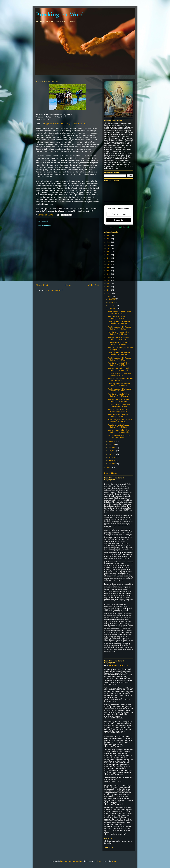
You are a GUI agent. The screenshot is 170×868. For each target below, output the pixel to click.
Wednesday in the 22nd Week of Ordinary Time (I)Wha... (120, 421)
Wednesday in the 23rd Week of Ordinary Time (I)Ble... (120, 390)
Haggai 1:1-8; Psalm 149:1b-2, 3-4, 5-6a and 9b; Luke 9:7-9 (66, 124)
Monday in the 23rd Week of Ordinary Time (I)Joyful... (119, 400)
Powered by (119, 227)
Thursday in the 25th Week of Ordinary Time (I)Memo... (119, 323)
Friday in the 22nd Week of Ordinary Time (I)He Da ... (119, 416)
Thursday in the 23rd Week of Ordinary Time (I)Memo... (119, 385)
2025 (109, 239)
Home (68, 285)
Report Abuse (110, 473)
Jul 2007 (112, 445)
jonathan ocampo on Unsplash (71, 861)
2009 (109, 290)
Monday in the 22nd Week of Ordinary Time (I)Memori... (119, 431)
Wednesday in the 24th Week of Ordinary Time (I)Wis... (120, 359)
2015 (109, 271)
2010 (109, 287)
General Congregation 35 (118, 665)
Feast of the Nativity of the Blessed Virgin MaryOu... (118, 411)
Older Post (94, 285)
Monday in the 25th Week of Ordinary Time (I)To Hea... (119, 338)
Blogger (114, 861)
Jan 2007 (112, 464)
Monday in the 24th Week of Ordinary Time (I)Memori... (119, 369)
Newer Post (42, 285)
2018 (109, 261)
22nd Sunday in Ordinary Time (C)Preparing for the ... (119, 436)
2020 (109, 255)
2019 (109, 258)
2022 (109, 248)
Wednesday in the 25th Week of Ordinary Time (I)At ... (120, 328)
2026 (109, 236)
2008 (109, 293)
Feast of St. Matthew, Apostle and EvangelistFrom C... (121, 349)
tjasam (99, 861)
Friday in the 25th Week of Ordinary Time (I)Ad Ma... (118, 318)
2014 (109, 274)
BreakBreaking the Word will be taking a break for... (120, 312)
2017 (109, 264)
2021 (109, 252)
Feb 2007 (112, 460)
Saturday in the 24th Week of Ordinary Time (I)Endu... (119, 343)
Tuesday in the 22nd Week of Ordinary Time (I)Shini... (119, 426)
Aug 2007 (112, 441)
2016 (109, 268)
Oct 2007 (112, 306)
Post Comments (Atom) (55, 290)
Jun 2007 (112, 448)
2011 (109, 284)
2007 (109, 296)
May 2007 (112, 451)
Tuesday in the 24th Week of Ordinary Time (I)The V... (119, 364)
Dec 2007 (112, 299)
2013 (109, 277)
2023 (109, 245)
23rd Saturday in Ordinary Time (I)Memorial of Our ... (120, 374)
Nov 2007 (112, 302)
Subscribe (119, 220)
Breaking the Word (60, 15)
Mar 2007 (112, 457)
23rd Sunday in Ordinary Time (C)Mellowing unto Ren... (119, 405)
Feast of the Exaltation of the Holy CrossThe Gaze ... (121, 380)
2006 (109, 468)
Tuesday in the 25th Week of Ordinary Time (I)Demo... (119, 333)
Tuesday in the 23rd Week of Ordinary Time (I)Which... (119, 395)
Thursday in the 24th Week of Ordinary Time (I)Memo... (119, 354)
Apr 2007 (112, 454)
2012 (109, 280)
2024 (109, 242)
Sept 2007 (113, 309)
